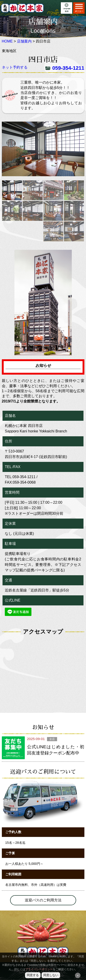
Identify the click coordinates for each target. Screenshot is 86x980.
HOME (7, 41)
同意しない (51, 975)
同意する (33, 975)
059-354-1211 (68, 68)
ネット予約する (15, 67)
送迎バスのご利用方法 (43, 900)
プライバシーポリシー (39, 969)
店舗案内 (24, 41)
